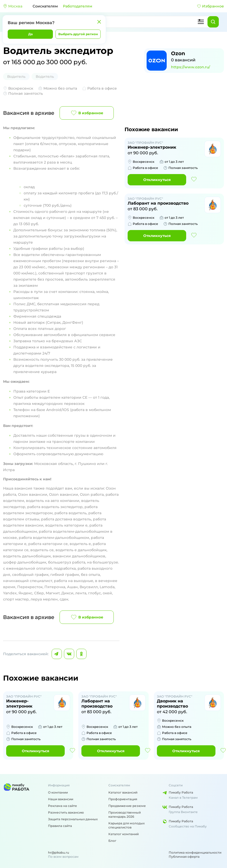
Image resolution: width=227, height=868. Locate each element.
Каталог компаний (124, 834)
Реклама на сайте (63, 806)
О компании (58, 792)
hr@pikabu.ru (59, 852)
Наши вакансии (61, 799)
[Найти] (213, 22)
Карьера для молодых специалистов (126, 825)
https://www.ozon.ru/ (191, 67)
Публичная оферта (184, 857)
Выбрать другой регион (78, 34)
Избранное (210, 6)
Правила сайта (60, 826)
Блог (112, 841)
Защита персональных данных (73, 819)
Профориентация (123, 799)
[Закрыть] (99, 22)
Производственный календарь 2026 (125, 814)
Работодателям (78, 6)
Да (30, 34)
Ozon (178, 53)
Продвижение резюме (127, 806)
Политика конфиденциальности (195, 852)
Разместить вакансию (66, 812)
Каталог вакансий (123, 792)
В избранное (87, 113)
